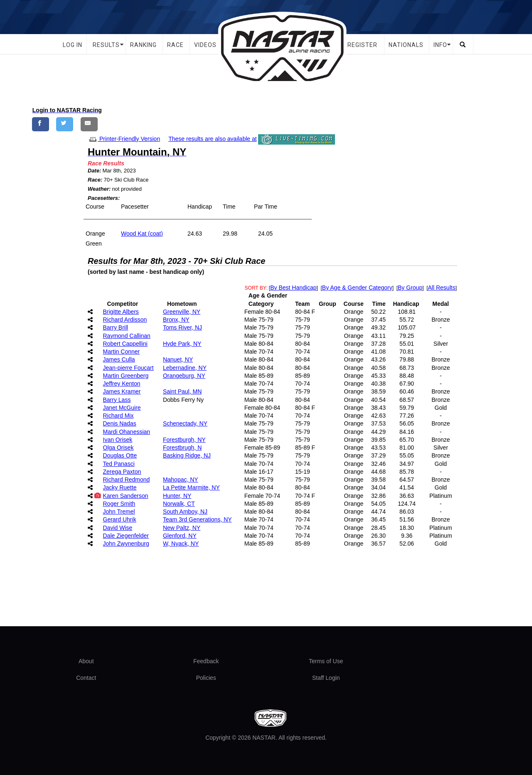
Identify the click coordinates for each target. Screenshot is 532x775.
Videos (205, 45)
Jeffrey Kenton (122, 384)
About (86, 661)
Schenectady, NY (185, 423)
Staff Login (326, 678)
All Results (442, 288)
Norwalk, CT (179, 504)
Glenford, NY (180, 536)
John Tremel (119, 512)
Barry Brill (116, 327)
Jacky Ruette (120, 487)
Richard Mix (118, 416)
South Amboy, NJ (185, 512)
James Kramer (122, 391)
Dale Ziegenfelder (126, 536)
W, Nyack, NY (181, 544)
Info (440, 45)
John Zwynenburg (126, 544)
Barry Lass (117, 400)
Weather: (99, 189)
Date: (95, 171)
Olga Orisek (118, 448)
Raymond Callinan (127, 336)
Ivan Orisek (118, 440)
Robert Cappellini (125, 344)
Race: (95, 180)
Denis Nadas (120, 423)
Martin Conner (122, 352)
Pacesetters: (104, 198)
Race (175, 45)
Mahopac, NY (181, 480)
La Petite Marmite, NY (191, 487)
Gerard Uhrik (120, 519)
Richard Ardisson (125, 320)
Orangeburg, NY (184, 376)
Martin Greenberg (126, 376)
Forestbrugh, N (182, 448)
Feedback (206, 661)
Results (106, 45)
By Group (410, 288)
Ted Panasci (119, 464)
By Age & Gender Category (357, 288)
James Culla (119, 359)
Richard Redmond (127, 480)
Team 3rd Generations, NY (197, 519)
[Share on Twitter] (65, 124)
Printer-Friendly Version (124, 139)
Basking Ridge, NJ (187, 455)
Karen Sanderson (126, 496)
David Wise (118, 528)
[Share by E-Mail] (89, 124)
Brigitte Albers (121, 312)
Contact (86, 678)
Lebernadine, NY (185, 368)
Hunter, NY (177, 496)
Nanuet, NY (178, 359)
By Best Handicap (293, 288)
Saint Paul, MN (182, 391)
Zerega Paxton (122, 472)
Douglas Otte (120, 455)
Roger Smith (119, 504)
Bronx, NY (176, 320)
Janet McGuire (122, 408)
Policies (206, 678)
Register (362, 45)
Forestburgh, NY (184, 440)
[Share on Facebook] (41, 124)
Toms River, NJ (182, 327)
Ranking (143, 45)
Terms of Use (326, 661)
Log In (73, 45)
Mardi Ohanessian (127, 432)
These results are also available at (212, 139)
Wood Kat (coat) (142, 234)
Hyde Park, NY (182, 344)
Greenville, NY (182, 312)
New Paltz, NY (182, 528)
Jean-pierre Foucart (128, 368)
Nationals (406, 45)
